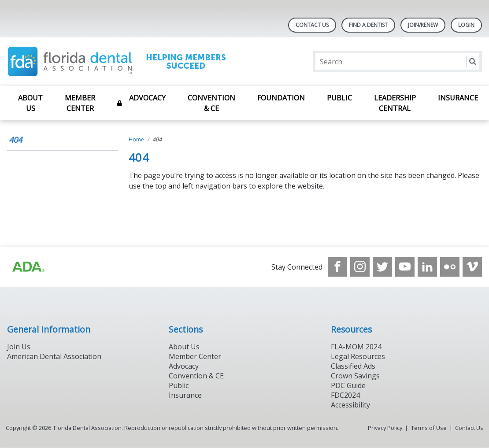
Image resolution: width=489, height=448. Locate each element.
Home (136, 139)
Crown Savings (355, 376)
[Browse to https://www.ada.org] (28, 267)
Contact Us (312, 25)
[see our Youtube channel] (405, 267)
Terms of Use (429, 428)
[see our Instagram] (360, 267)
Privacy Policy (385, 428)
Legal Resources (358, 356)
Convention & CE (211, 103)
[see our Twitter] (382, 267)
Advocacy (147, 98)
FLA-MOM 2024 (356, 347)
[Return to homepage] (121, 61)
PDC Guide (348, 385)
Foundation (281, 98)
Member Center (80, 103)
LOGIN (466, 25)
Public (339, 98)
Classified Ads (353, 366)
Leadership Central (395, 103)
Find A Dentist (368, 25)
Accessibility (350, 405)
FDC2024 (345, 395)
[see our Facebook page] (337, 267)
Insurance (458, 98)
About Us (30, 103)
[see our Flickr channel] (450, 267)
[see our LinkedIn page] (427, 267)
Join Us (19, 347)
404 (15, 140)
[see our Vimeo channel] (472, 267)
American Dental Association (54, 356)
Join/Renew (423, 25)
